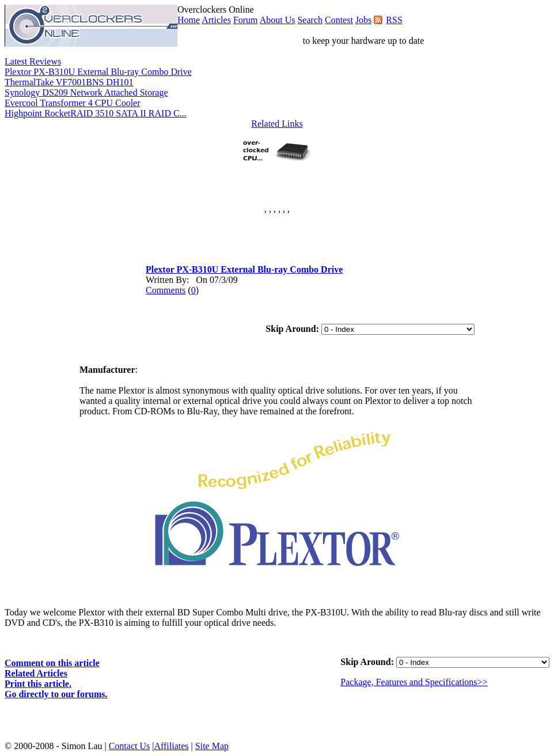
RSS (394, 20)
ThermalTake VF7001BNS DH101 (69, 82)
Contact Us (130, 746)
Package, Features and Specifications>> (414, 682)
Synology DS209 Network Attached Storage (86, 92)
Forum (246, 20)
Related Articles (36, 673)
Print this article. (38, 684)
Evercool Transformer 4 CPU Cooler (73, 103)
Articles (216, 20)
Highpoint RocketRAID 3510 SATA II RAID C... (96, 113)
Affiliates (171, 746)
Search (310, 20)
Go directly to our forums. (56, 694)
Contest (339, 20)
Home (189, 20)
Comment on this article (52, 663)
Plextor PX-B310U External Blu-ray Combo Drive (98, 72)
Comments (166, 290)
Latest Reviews (33, 61)
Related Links (277, 124)
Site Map (212, 746)
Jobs (363, 20)
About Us (278, 20)
